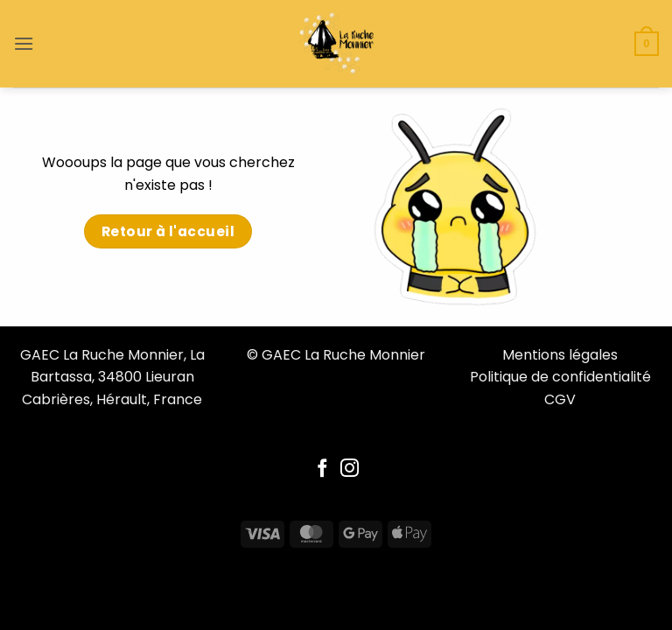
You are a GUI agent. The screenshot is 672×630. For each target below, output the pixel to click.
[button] (24, 43)
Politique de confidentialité (560, 377)
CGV (560, 399)
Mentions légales (560, 355)
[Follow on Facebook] (322, 469)
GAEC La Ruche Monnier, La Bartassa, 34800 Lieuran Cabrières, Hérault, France (112, 377)
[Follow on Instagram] (350, 469)
